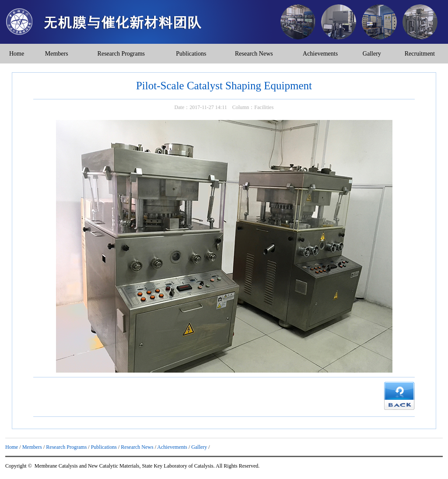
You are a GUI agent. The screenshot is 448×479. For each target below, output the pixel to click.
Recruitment (420, 54)
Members (57, 54)
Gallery (372, 54)
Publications (191, 54)
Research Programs (121, 54)
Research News (254, 54)
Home (17, 54)
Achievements (320, 54)
